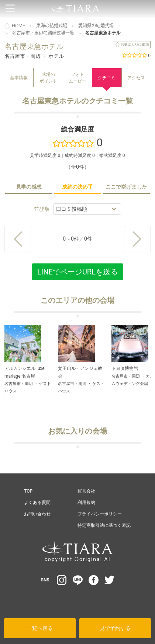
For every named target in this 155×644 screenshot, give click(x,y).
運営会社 (86, 491)
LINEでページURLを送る (77, 272)
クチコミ (107, 78)
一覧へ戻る (40, 628)
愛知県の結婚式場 (96, 26)
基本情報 (19, 78)
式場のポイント (48, 78)
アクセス (136, 78)
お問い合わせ (37, 514)
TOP (28, 491)
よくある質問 (37, 503)
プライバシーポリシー (100, 514)
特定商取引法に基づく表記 (104, 525)
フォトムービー (77, 78)
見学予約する (115, 628)
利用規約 (86, 503)
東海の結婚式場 (52, 26)
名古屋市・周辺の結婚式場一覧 (43, 33)
